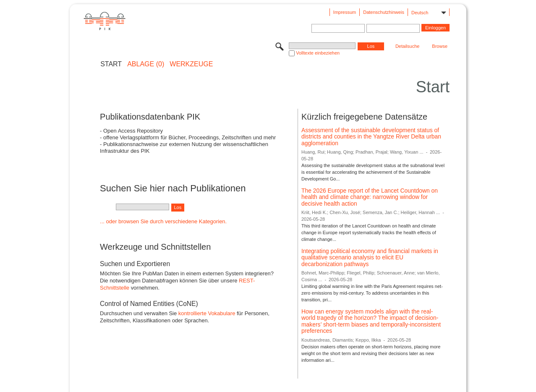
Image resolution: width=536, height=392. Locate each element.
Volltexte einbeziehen (318, 53)
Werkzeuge (191, 64)
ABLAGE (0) (146, 64)
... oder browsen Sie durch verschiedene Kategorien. (163, 221)
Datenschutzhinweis (384, 12)
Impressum (345, 12)
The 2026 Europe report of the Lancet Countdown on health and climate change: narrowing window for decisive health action (370, 197)
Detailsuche (407, 46)
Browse (440, 46)
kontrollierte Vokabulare (207, 313)
